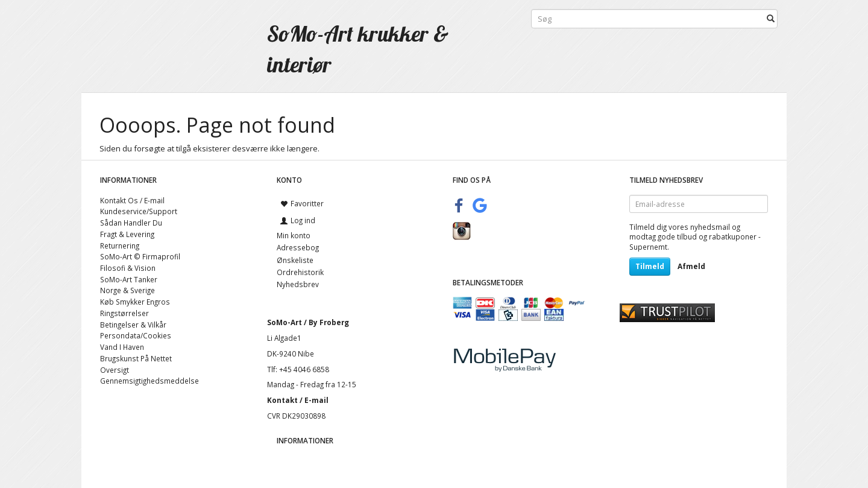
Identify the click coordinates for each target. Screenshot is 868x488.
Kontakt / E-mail (298, 400)
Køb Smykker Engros (135, 302)
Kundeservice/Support (139, 211)
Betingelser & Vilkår (133, 325)
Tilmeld (650, 266)
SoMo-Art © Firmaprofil (140, 256)
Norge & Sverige (127, 290)
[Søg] (771, 19)
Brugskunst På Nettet (136, 358)
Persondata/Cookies (136, 335)
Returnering (120, 246)
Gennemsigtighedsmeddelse (149, 381)
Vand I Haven (122, 347)
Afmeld (691, 266)
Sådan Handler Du (131, 223)
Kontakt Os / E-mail (132, 200)
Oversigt (115, 370)
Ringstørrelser (124, 313)
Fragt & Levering (127, 234)
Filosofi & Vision (128, 268)
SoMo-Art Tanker (129, 279)
